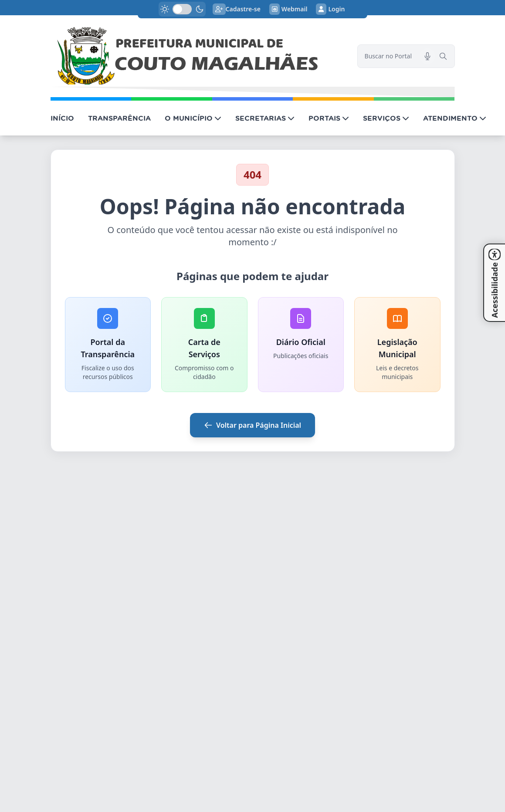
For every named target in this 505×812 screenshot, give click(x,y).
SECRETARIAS (265, 118)
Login (330, 9)
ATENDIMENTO (455, 118)
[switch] (182, 9)
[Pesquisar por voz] (427, 56)
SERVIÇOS (386, 118)
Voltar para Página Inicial (252, 425)
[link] (199, 56)
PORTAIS (329, 118)
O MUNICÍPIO (193, 118)
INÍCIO (62, 118)
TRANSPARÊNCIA (119, 118)
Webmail (288, 9)
